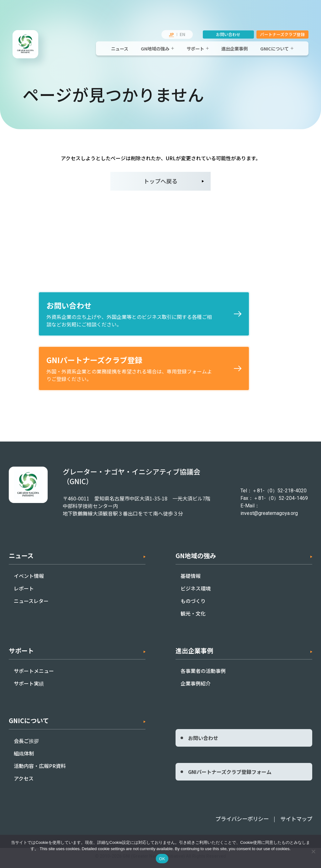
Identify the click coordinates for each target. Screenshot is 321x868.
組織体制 (24, 757)
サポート (195, 48)
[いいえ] (313, 851)
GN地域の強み (155, 48)
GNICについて (274, 48)
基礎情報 (191, 580)
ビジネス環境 (196, 592)
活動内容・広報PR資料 (40, 770)
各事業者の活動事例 (203, 675)
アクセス (24, 782)
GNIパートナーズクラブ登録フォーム (230, 775)
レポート (24, 592)
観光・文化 (193, 617)
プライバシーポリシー (245, 822)
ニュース (120, 48)
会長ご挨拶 (26, 744)
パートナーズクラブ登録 (282, 34)
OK (162, 859)
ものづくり (193, 605)
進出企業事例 (234, 48)
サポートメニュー (34, 675)
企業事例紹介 (196, 687)
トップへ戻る (160, 181)
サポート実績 (29, 687)
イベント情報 (29, 580)
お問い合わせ (229, 34)
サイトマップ (297, 822)
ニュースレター (31, 605)
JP (171, 34)
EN (182, 34)
